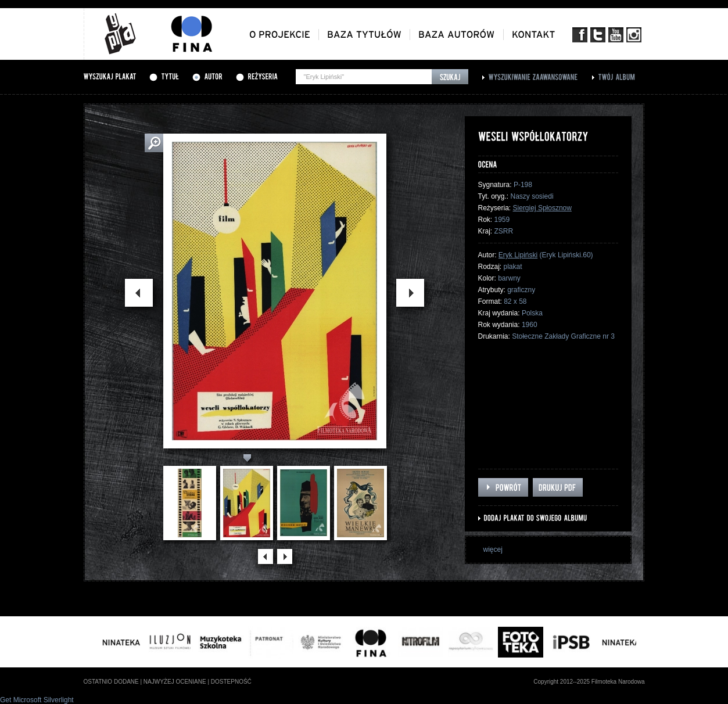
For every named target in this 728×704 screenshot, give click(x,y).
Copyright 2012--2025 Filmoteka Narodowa (589, 682)
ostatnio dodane (111, 682)
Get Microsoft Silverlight (37, 700)
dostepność (231, 682)
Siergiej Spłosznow (542, 208)
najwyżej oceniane (175, 682)
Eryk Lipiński (518, 255)
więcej (493, 549)
